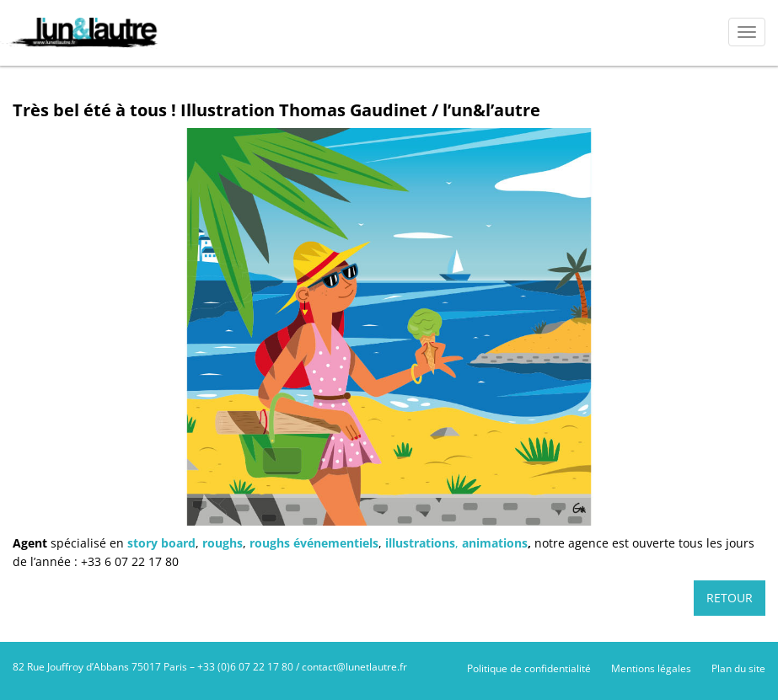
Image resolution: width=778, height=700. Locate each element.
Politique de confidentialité (529, 668)
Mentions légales (651, 668)
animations (495, 543)
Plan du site (738, 668)
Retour (730, 598)
